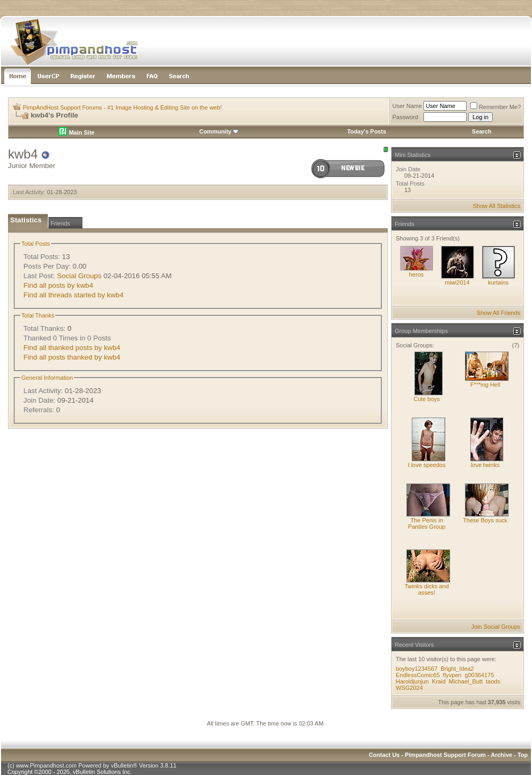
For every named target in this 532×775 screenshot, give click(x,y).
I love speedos (427, 465)
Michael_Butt (466, 681)
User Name (408, 106)
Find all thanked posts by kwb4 (72, 348)
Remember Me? (496, 107)
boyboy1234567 (417, 669)
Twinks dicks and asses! (426, 589)
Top (523, 755)
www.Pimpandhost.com (46, 765)
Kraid (439, 681)
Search (482, 131)
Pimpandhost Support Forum (445, 755)
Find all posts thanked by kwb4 (72, 357)
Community (219, 131)
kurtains (498, 282)
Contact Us (384, 755)
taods (493, 681)
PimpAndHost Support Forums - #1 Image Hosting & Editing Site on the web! (122, 107)
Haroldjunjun (412, 681)
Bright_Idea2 (457, 669)
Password (405, 117)
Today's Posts (366, 131)
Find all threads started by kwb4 (73, 295)
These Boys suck (485, 520)
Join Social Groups (496, 627)
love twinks (485, 465)
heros (417, 274)
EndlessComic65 (418, 675)
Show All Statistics (497, 206)
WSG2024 (409, 688)
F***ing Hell (485, 385)
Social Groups (79, 276)
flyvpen (452, 675)
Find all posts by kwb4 (58, 285)
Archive (502, 755)
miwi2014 (457, 282)
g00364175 (480, 675)
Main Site (76, 132)
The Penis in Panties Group (427, 523)
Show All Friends (498, 313)
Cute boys (427, 399)
